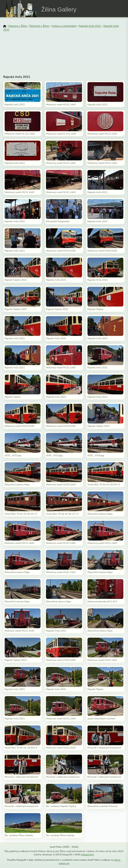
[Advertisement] (64, 49)
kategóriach (87, 854)
